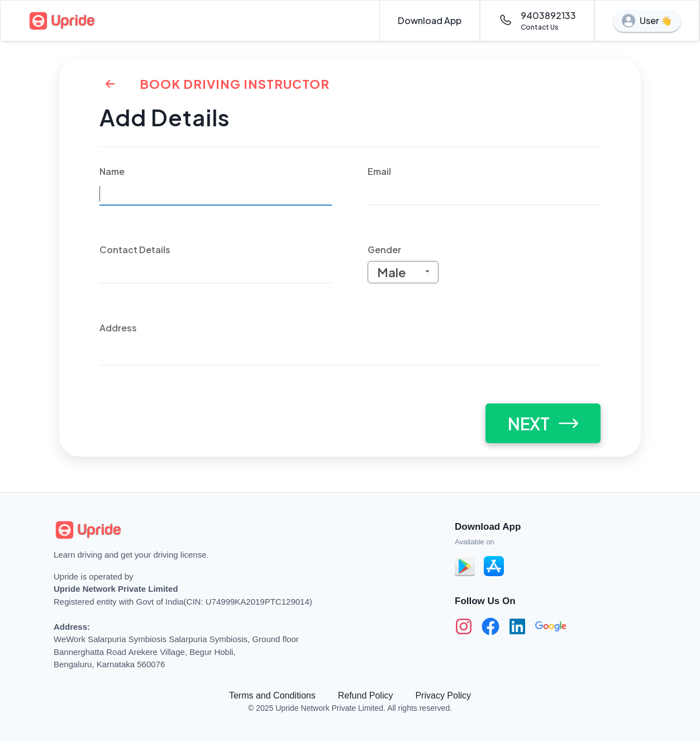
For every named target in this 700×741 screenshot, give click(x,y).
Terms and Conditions (272, 695)
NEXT (543, 424)
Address (118, 328)
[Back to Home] (111, 84)
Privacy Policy (443, 695)
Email (379, 171)
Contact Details (135, 250)
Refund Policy (366, 695)
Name (112, 171)
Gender (384, 250)
